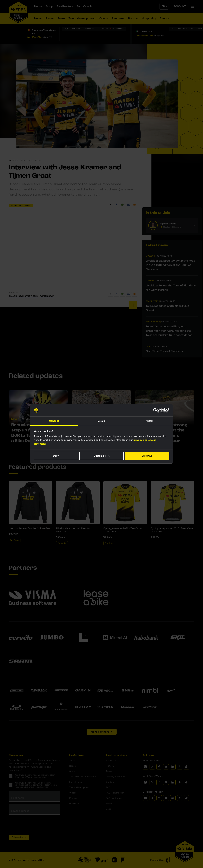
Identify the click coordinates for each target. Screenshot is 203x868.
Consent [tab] (54, 421)
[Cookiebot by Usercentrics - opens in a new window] (156, 410)
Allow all (147, 456)
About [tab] (149, 421)
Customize (102, 456)
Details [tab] (101, 421)
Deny (56, 456)
